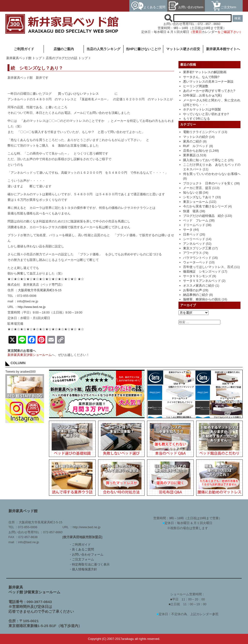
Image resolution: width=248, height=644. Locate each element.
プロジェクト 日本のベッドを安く (208, 183)
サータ (188, 230)
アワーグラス (193, 253)
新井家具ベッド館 (23, 511)
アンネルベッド (194, 244)
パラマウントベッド (197, 258)
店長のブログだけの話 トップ (67, 58)
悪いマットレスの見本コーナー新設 (208, 82)
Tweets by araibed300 (20, 372)
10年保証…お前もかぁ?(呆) (202, 95)
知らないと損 (193, 192)
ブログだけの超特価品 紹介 (204, 216)
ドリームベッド (194, 225)
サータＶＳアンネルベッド (202, 281)
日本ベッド (191, 234)
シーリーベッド (194, 239)
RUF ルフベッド (196, 146)
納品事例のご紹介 (196, 295)
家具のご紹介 (193, 141)
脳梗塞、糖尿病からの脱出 (202, 299)
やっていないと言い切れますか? (206, 114)
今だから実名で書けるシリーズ (205, 206)
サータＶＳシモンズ (197, 276)
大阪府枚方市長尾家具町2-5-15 (40, 290)
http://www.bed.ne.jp (32, 307)
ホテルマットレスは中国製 (202, 109)
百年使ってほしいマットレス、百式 (208, 267)
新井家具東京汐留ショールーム (30, 355)
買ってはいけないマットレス (78, 94)
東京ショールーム (196, 202)
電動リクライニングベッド (202, 132)
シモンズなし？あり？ (199, 197)
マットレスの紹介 (196, 137)
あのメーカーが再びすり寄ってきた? (209, 91)
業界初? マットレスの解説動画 (205, 72)
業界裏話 (189, 155)
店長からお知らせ (196, 151)
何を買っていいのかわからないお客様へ (212, 174)
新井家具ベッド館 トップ (24, 58)
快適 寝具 (191, 211)
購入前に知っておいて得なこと (205, 160)
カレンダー (210, 32)
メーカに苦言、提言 (197, 188)
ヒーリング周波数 (196, 86)
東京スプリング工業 (197, 248)
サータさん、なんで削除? (201, 77)
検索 (238, 18)
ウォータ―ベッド (196, 262)
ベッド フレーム (196, 220)
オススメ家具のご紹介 (199, 286)
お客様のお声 (193, 290)
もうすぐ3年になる (197, 119)
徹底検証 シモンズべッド (202, 271)
